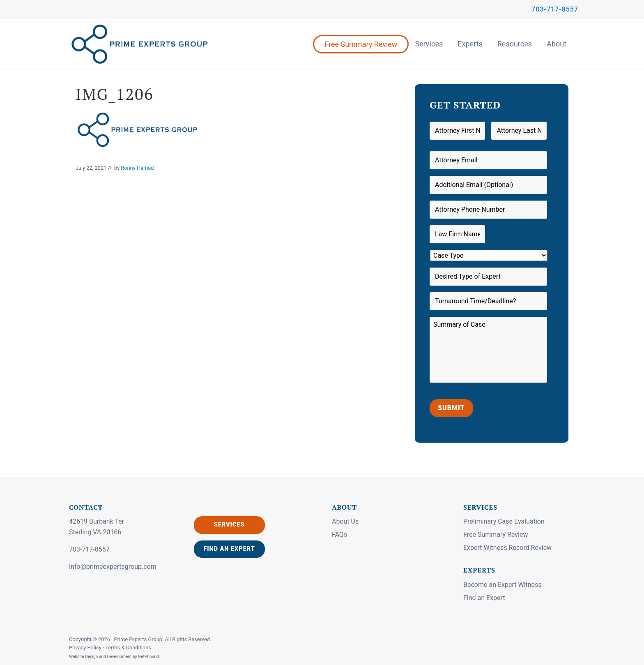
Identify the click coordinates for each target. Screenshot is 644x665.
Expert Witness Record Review (507, 548)
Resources (515, 44)
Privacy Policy (86, 648)
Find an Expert (229, 549)
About (557, 44)
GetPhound (148, 657)
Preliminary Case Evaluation (504, 521)
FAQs (339, 535)
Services (429, 44)
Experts (470, 44)
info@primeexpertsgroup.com (113, 567)
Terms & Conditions (128, 648)
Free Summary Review (361, 44)
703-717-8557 (555, 9)
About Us (345, 521)
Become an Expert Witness (503, 585)
